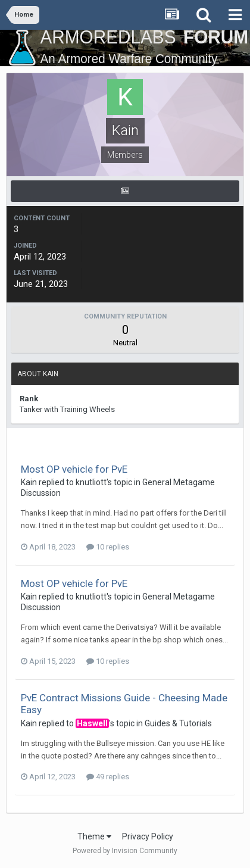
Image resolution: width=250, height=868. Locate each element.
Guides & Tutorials (178, 723)
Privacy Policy (148, 836)
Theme (94, 836)
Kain (29, 482)
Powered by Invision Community (125, 851)
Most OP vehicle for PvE (74, 469)
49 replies (108, 777)
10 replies (108, 547)
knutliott (91, 482)
